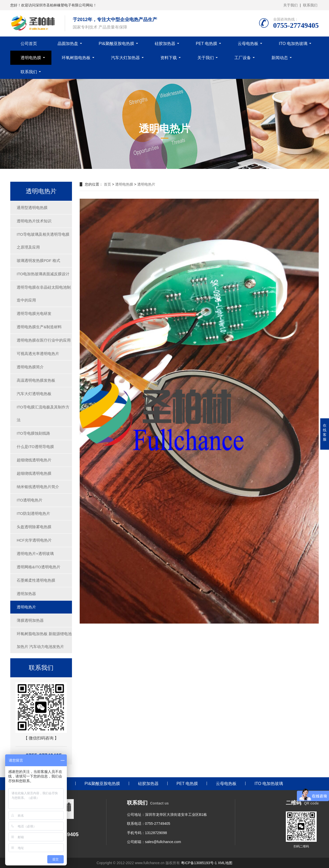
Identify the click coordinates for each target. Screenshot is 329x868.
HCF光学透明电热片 (34, 540)
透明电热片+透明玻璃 (35, 554)
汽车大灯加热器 (125, 58)
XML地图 (225, 863)
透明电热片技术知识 (34, 221)
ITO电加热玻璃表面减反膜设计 (43, 274)
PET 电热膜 (207, 44)
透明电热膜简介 (30, 367)
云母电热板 (248, 44)
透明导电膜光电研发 (34, 313)
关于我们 (290, 5)
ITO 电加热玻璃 (293, 44)
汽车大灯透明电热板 (34, 394)
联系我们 (310, 5)
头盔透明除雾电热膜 (34, 527)
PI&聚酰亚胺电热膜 (116, 44)
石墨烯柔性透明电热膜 (36, 580)
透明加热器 (26, 594)
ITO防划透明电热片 (33, 513)
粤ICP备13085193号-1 (199, 863)
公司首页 (29, 44)
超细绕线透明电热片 (34, 460)
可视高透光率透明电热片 (38, 354)
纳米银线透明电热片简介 (38, 487)
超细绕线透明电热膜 (34, 473)
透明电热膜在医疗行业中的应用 (44, 340)
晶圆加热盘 (68, 44)
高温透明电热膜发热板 (36, 380)
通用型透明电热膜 (32, 208)
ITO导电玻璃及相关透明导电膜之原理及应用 (43, 241)
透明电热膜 (31, 58)
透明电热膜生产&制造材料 (39, 327)
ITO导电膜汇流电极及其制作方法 (43, 413)
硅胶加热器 (165, 44)
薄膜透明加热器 (30, 620)
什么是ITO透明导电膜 (35, 447)
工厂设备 (243, 58)
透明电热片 (26, 607)
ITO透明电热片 (30, 500)
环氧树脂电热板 (76, 58)
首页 (107, 184)
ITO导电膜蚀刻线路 (33, 433)
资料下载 (169, 58)
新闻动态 (280, 58)
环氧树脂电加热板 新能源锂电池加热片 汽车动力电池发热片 (44, 640)
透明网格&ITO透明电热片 (39, 567)
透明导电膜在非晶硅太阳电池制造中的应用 (44, 294)
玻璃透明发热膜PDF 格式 (38, 261)
